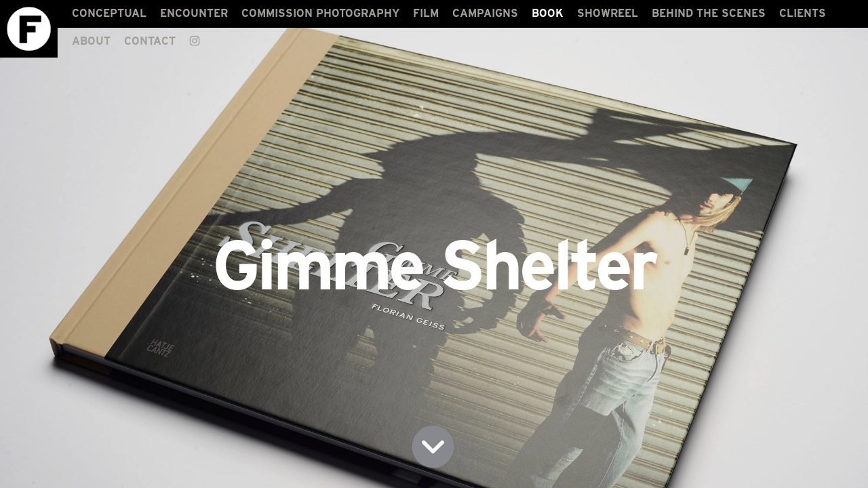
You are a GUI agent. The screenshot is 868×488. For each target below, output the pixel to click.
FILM (426, 13)
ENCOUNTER (194, 13)
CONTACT (150, 41)
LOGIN (845, 476)
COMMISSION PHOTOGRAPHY (320, 13)
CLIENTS (803, 13)
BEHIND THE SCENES (709, 13)
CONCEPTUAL (109, 13)
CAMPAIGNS (485, 13)
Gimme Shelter (434, 265)
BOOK (548, 13)
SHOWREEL (608, 13)
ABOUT (91, 41)
